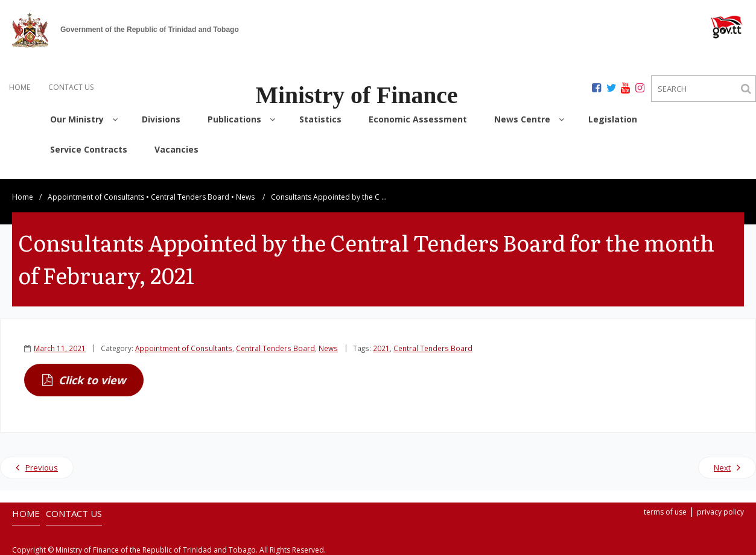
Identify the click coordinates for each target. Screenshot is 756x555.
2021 (381, 347)
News (245, 196)
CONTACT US (71, 87)
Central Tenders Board (190, 196)
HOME (20, 87)
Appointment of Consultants (96, 196)
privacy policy (720, 511)
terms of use (665, 511)
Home (23, 196)
